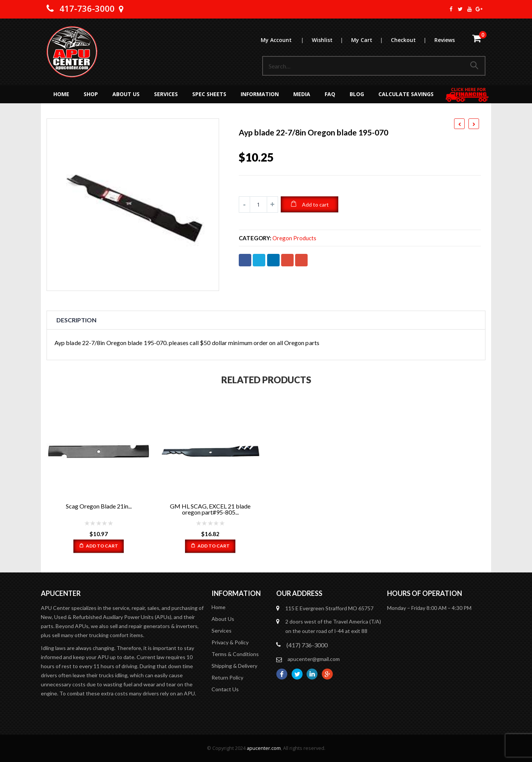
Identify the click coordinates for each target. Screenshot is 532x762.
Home (61, 94)
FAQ (330, 94)
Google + (287, 260)
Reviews (445, 40)
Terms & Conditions (235, 654)
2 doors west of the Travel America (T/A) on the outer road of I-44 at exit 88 (333, 626)
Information (260, 94)
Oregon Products (294, 238)
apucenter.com (264, 748)
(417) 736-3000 (307, 645)
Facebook (245, 260)
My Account (286, 40)
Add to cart (315, 204)
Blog (357, 94)
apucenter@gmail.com (314, 659)
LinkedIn (273, 260)
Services (166, 94)
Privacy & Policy (230, 642)
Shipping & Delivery (234, 666)
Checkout (412, 40)
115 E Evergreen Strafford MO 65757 (329, 608)
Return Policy (227, 677)
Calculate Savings (406, 94)
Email (301, 260)
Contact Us (225, 689)
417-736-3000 (87, 8)
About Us (126, 94)
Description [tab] (76, 320)
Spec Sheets (209, 94)
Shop (91, 94)
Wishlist (331, 40)
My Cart (371, 40)
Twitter (259, 260)
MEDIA (302, 94)
